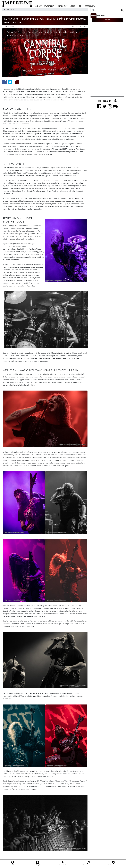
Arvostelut (49, 6)
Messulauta (90, 6)
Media (72, 6)
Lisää (107, 20)
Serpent (74, 27)
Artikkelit (63, 6)
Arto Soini (83, 27)
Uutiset (38, 6)
